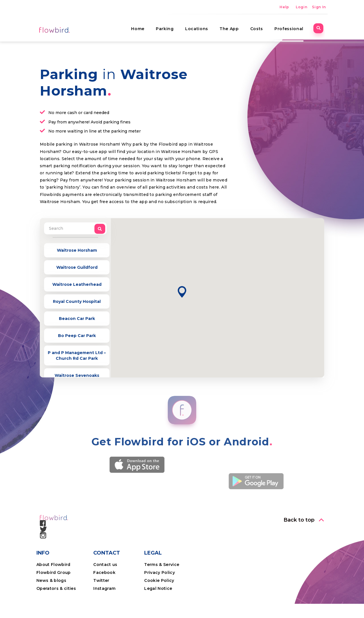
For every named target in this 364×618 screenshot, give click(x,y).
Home (141, 27)
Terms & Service (162, 565)
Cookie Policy (159, 580)
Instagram (104, 588)
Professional (292, 27)
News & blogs (51, 580)
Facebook (104, 572)
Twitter (101, 580)
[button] (182, 292)
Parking (168, 27)
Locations (199, 27)
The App (232, 27)
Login (301, 7)
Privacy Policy (160, 572)
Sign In (319, 7)
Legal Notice (158, 588)
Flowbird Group (54, 572)
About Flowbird (53, 565)
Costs (259, 27)
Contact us (105, 565)
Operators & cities (56, 588)
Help (284, 7)
